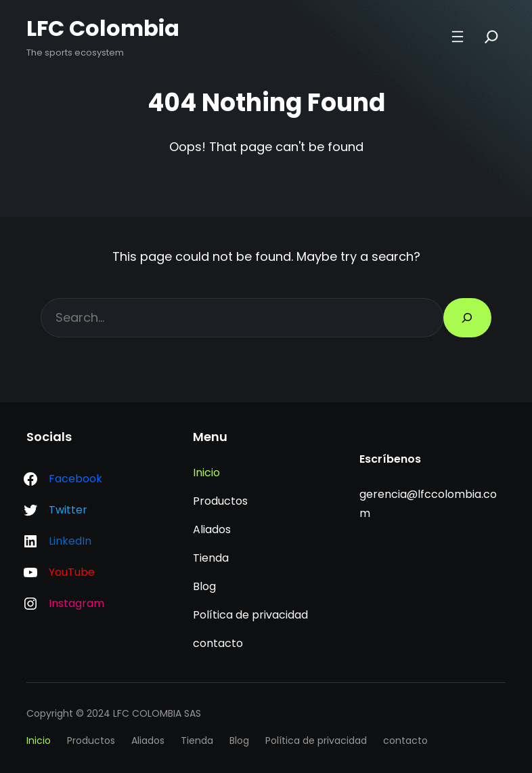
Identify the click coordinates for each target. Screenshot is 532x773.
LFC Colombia (103, 28)
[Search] (491, 37)
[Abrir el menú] (458, 37)
